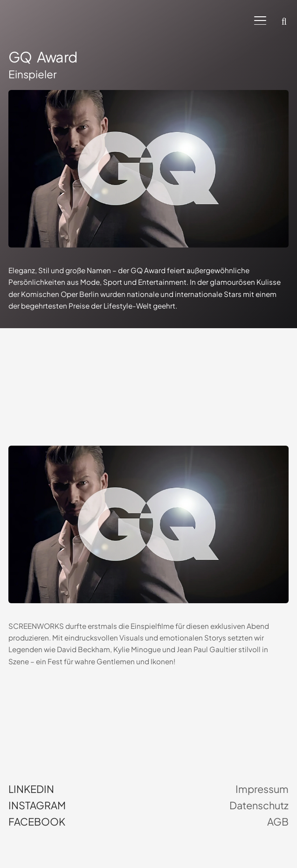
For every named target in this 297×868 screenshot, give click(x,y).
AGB (278, 822)
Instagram (37, 806)
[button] (260, 21)
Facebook (37, 822)
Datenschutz (259, 806)
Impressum (262, 789)
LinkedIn (31, 789)
